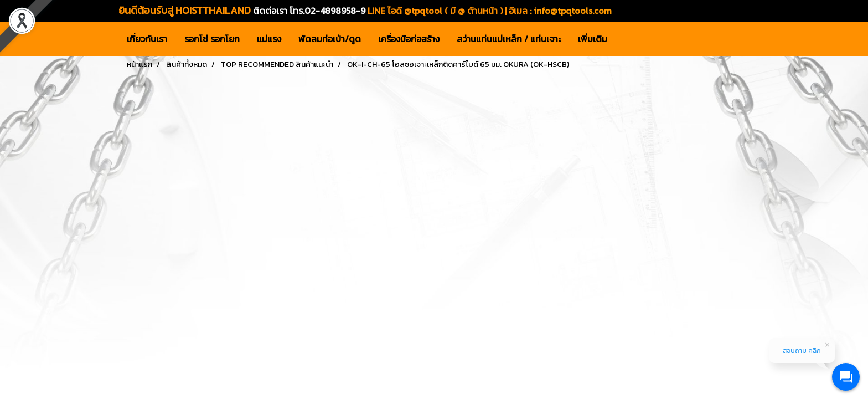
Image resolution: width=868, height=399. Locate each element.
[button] (626, 39)
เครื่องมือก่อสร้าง (409, 39)
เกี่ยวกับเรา (147, 39)
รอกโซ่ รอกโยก (212, 39)
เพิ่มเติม (593, 39)
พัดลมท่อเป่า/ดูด (330, 39)
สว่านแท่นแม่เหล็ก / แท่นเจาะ (509, 39)
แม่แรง (269, 39)
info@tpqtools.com (573, 11)
